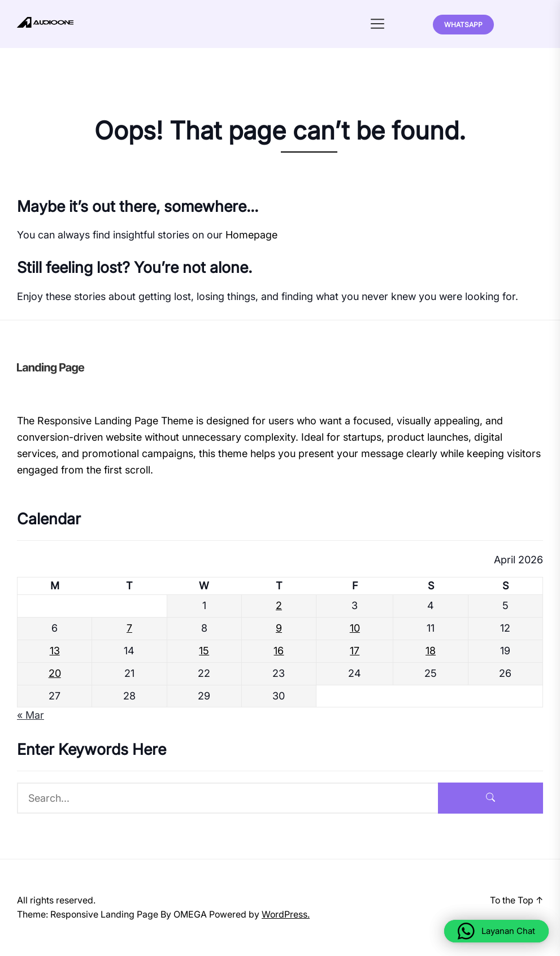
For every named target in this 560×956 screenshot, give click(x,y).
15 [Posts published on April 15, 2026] (204, 651)
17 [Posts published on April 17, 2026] (355, 651)
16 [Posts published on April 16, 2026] (279, 651)
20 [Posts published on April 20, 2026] (55, 673)
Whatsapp (463, 25)
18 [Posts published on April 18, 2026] (431, 651)
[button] (496, 931)
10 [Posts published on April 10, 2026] (355, 628)
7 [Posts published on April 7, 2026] (129, 628)
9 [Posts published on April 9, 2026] (279, 628)
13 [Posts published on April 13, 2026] (55, 651)
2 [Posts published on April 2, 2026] (279, 605)
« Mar (31, 715)
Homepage (251, 235)
